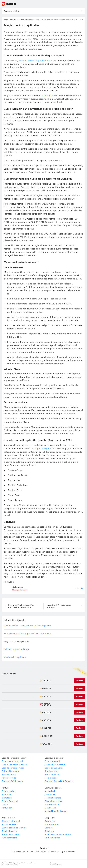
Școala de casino (10, 831)
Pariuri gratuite (9, 778)
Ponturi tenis (8, 808)
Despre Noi (50, 821)
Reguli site (50, 831)
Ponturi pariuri (8, 791)
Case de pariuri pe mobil (13, 768)
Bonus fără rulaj (52, 774)
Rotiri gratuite (51, 771)
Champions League (54, 801)
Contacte (49, 828)
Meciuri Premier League (56, 811)
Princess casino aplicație (59, 606)
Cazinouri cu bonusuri (55, 764)
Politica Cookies (52, 838)
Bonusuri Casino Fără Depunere (59, 781)
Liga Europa (50, 808)
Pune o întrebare (9, 838)
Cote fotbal (50, 794)
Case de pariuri (9, 673)
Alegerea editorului (11, 821)
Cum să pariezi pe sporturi (14, 828)
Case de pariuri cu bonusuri (14, 764)
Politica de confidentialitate (58, 834)
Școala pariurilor (10, 824)
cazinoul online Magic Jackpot (34, 61)
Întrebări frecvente (10, 834)
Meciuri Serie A (52, 804)
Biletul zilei (7, 798)
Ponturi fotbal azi (10, 801)
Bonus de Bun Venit (54, 768)
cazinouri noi (48, 95)
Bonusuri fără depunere (13, 781)
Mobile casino (51, 778)
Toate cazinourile (53, 761)
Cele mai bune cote (11, 771)
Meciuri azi (50, 791)
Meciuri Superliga (53, 798)
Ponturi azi (7, 794)
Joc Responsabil (52, 824)
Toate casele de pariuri (12, 761)
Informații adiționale (28, 20)
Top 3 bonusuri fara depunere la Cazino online (21, 606)
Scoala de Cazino (11, 20)
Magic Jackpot (42, 449)
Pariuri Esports (9, 774)
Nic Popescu (17, 587)
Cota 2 (5, 804)
